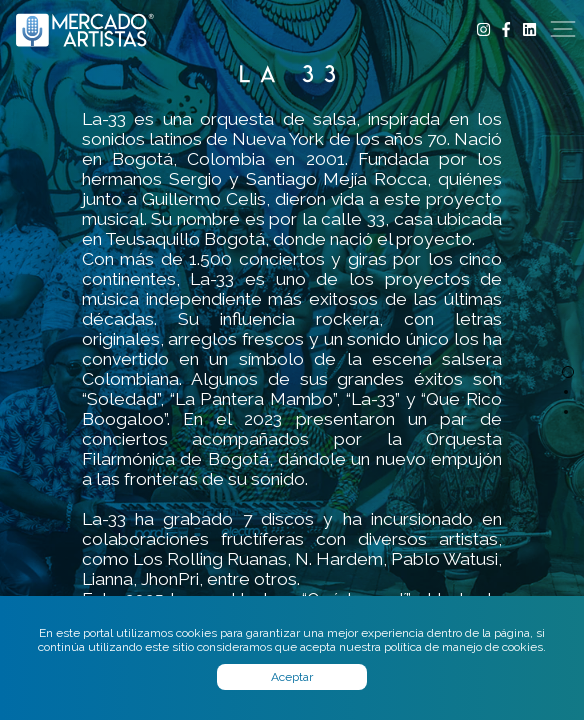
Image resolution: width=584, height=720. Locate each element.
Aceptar (292, 677)
